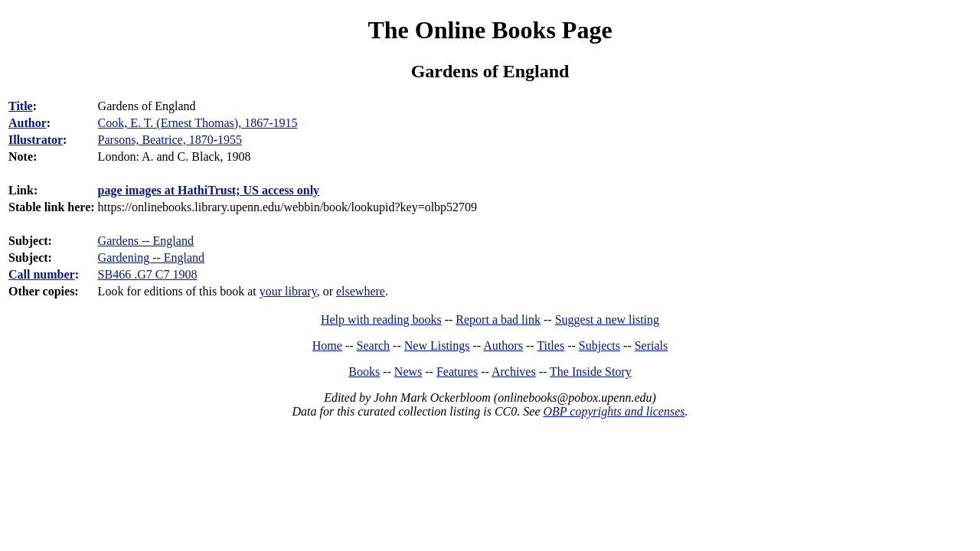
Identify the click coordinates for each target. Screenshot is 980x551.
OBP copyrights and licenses (614, 411)
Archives (514, 372)
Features (457, 372)
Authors (503, 346)
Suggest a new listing (607, 320)
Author (28, 123)
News (408, 372)
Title (21, 106)
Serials (652, 346)
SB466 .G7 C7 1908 (148, 274)
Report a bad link (498, 320)
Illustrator (36, 140)
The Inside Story (591, 372)
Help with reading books (381, 320)
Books (364, 372)
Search (374, 346)
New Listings (437, 346)
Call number (42, 274)
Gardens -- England (146, 241)
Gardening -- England (152, 258)
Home (327, 346)
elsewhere (361, 291)
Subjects (599, 346)
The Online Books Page (490, 30)
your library (288, 291)
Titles (550, 346)
